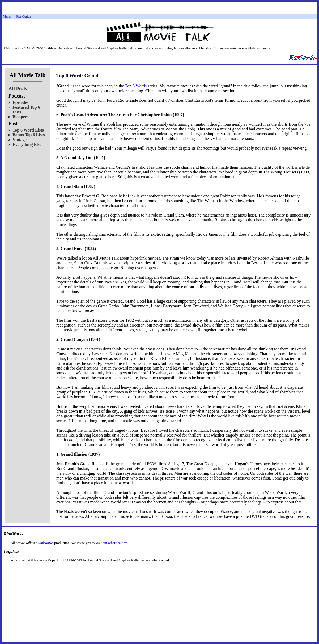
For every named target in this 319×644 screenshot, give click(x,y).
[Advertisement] (160, 571)
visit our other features (112, 543)
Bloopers (20, 117)
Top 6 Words (136, 86)
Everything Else (27, 144)
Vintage (20, 140)
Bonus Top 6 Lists (29, 135)
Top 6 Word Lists (28, 130)
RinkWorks (46, 543)
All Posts (18, 89)
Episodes (20, 102)
